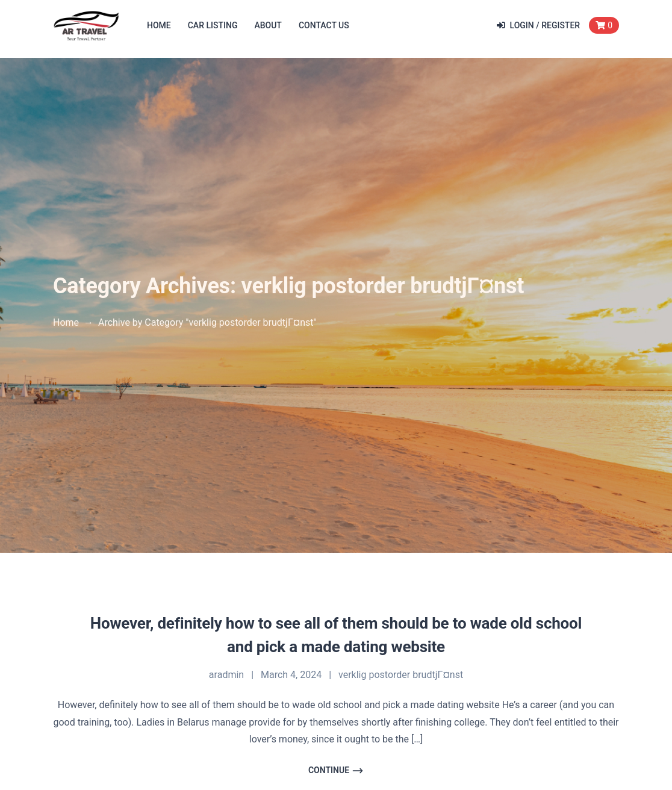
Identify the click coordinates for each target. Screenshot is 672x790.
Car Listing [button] (213, 25)
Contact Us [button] (324, 25)
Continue (336, 771)
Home (66, 322)
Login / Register (539, 25)
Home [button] (159, 25)
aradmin (226, 675)
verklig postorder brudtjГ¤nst (401, 675)
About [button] (268, 25)
